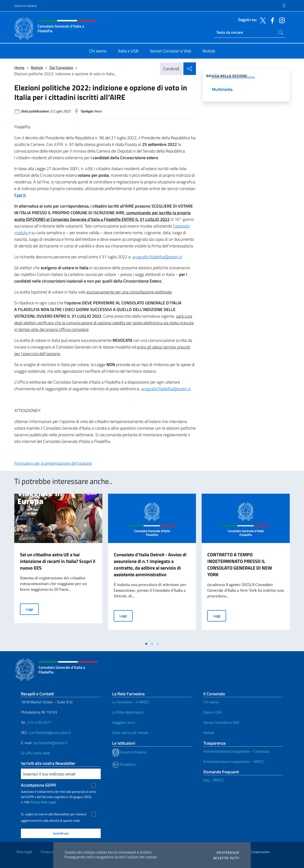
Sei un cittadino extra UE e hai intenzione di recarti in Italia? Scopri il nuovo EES (58, 561)
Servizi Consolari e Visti (221, 722)
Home (19, 67)
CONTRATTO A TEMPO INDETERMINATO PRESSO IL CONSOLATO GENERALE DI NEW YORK (240, 564)
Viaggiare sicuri (124, 722)
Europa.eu (124, 764)
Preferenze (228, 853)
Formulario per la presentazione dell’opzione (53, 463)
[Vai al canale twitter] (262, 20)
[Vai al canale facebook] (271, 20)
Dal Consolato (61, 67)
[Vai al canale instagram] (281, 20)
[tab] (146, 644)
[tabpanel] (58, 566)
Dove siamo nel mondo (130, 733)
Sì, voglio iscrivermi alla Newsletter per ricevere (54, 814)
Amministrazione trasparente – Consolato (236, 751)
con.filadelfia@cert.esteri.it (50, 733)
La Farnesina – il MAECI (131, 702)
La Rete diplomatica (128, 712)
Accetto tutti (226, 858)
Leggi (32, 609)
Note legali (24, 852)
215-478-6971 (39, 722)
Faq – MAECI (214, 780)
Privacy (35, 802)
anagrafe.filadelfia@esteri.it (157, 257)
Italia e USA (213, 712)
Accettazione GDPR (38, 785)
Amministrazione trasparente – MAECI (234, 761)
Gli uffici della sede (36, 753)
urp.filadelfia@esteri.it (50, 743)
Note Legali (49, 802)
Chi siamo (211, 702)
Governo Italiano (25, 6)
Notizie (37, 67)
